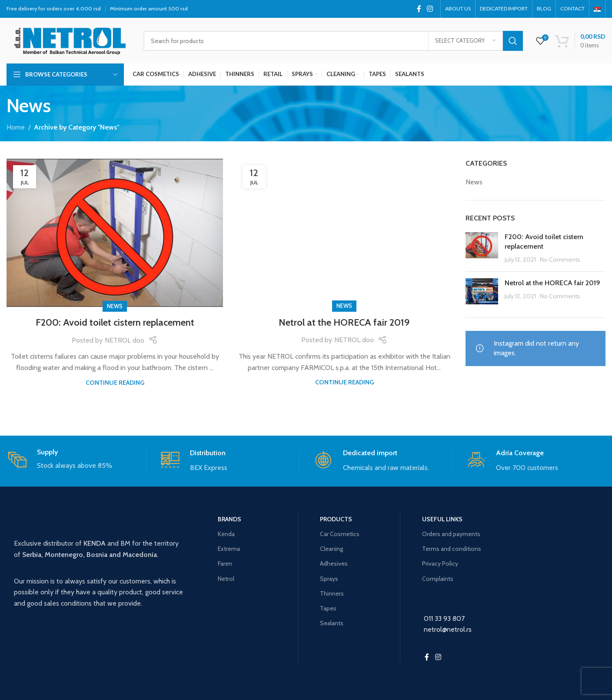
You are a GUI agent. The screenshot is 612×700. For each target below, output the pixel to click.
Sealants (332, 623)
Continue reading (115, 383)
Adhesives (334, 563)
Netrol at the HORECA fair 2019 (344, 322)
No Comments (560, 260)
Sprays (329, 579)
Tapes (328, 608)
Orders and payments (451, 534)
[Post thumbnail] (482, 248)
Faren (225, 563)
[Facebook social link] (419, 9)
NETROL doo (125, 340)
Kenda (226, 534)
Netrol (226, 579)
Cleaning (331, 549)
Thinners (332, 593)
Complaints (438, 579)
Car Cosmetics (340, 534)
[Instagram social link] (430, 9)
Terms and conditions (452, 549)
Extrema (229, 549)
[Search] (333, 41)
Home (16, 127)
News (115, 306)
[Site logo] (68, 40)
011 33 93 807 (444, 618)
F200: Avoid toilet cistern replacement (115, 322)
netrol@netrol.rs (448, 629)
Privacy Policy (440, 563)
